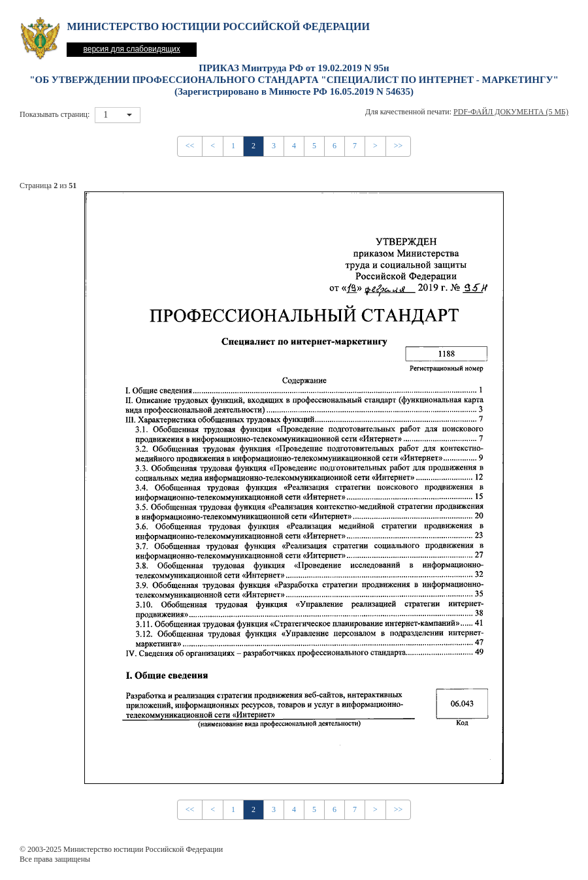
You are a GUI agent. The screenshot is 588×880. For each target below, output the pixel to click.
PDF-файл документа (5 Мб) (511, 112)
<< (190, 146)
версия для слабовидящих (131, 49)
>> (399, 146)
